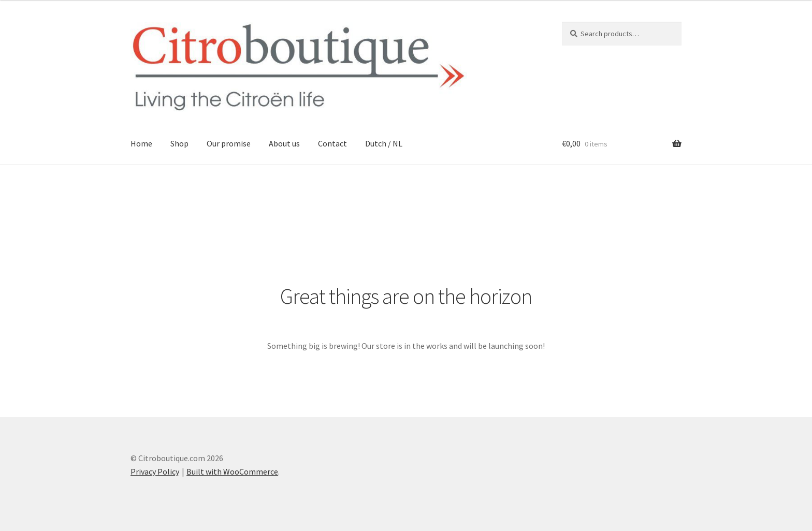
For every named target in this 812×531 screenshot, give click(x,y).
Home (141, 143)
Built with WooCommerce (232, 471)
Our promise (229, 143)
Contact (332, 143)
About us (284, 143)
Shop (179, 143)
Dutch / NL (384, 143)
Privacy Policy (155, 471)
